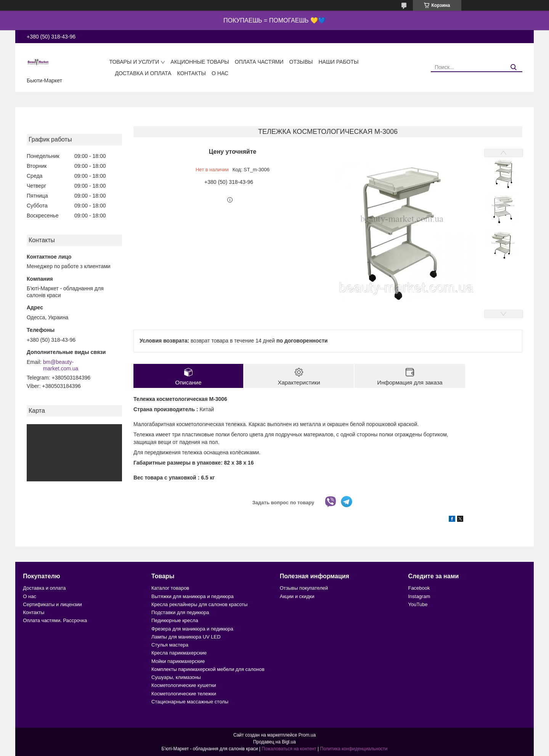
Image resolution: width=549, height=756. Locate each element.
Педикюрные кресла (175, 620)
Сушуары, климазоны (176, 677)
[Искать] (514, 67)
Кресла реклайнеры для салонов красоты (199, 604)
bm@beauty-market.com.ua (61, 365)
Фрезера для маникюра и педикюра (192, 629)
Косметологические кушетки (184, 685)
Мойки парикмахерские (178, 661)
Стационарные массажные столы (190, 702)
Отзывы (301, 62)
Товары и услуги (134, 62)
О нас (220, 73)
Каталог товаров (170, 588)
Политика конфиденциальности (354, 749)
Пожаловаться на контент (289, 749)
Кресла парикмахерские (179, 653)
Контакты (191, 73)
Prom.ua (307, 735)
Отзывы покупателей (304, 588)
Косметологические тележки (184, 694)
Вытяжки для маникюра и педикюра (193, 596)
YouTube (418, 604)
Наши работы (338, 62)
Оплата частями (259, 62)
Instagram (419, 596)
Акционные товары (200, 62)
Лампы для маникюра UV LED (186, 637)
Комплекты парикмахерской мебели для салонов (208, 669)
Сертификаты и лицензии (52, 604)
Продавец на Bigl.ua (274, 742)
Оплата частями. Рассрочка (55, 620)
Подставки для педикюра (180, 612)
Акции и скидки (297, 596)
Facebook (419, 588)
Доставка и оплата (143, 73)
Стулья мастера (170, 645)
